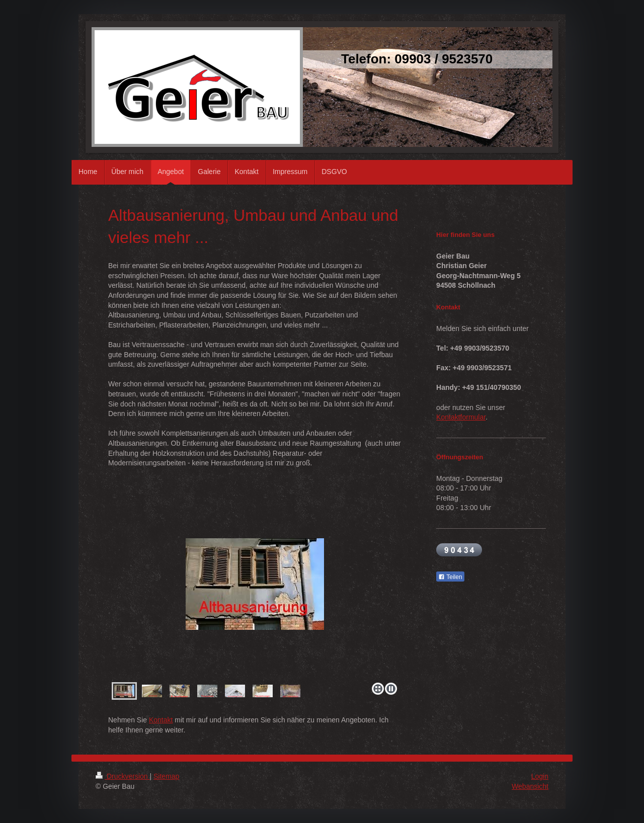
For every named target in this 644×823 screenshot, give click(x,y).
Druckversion (123, 776)
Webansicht (530, 786)
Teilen (450, 577)
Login (540, 776)
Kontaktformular (461, 417)
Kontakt (161, 720)
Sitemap (166, 776)
